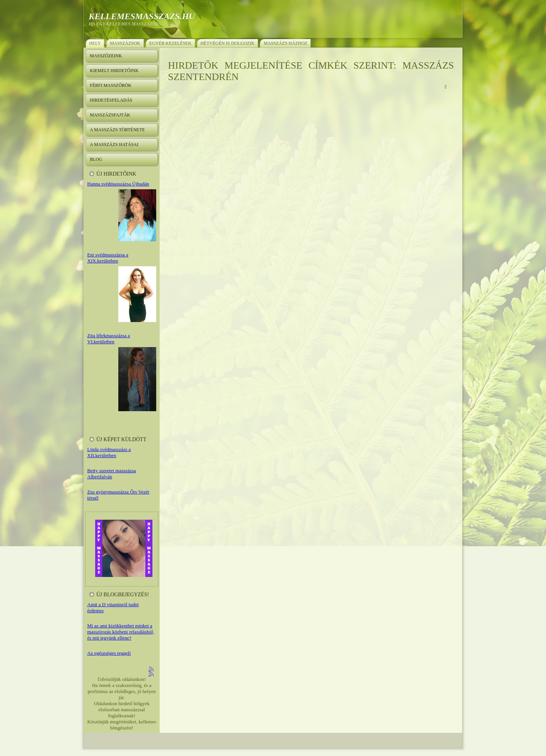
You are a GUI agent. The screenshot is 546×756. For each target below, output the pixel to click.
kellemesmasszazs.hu (142, 17)
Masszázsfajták (110, 115)
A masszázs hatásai (114, 145)
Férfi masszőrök (111, 85)
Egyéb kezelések (170, 43)
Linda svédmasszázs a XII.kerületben (109, 452)
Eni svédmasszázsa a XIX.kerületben (108, 258)
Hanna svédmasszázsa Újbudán (118, 184)
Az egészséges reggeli (109, 653)
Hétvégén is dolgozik (228, 43)
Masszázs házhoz (285, 43)
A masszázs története (117, 130)
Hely (95, 43)
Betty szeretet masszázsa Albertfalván (112, 474)
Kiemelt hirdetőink (114, 71)
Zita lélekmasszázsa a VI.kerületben (109, 339)
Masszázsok (125, 43)
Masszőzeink (106, 56)
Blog (96, 159)
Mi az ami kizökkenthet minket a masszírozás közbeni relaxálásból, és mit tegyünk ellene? (121, 632)
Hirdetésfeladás (111, 100)
